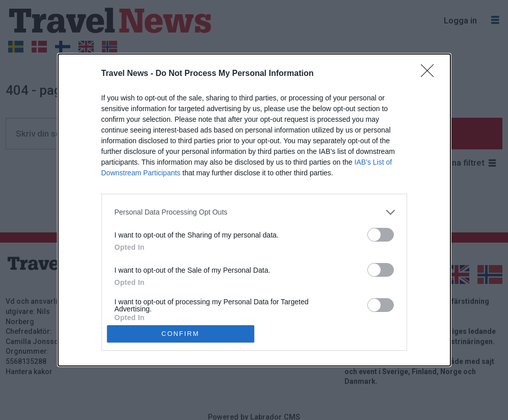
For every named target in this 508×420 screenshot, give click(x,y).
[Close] (431, 74)
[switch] (381, 235)
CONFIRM (181, 334)
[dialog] (254, 210)
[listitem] (254, 212)
